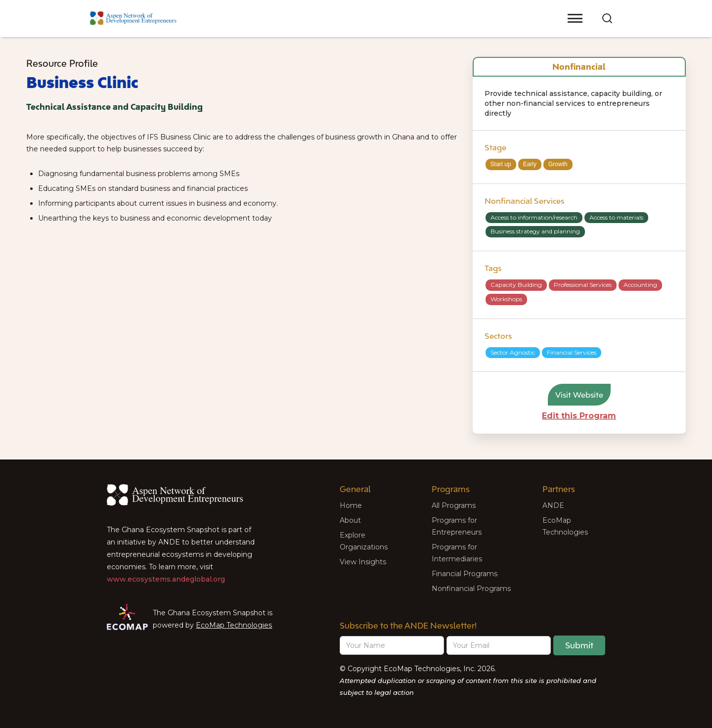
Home (351, 505)
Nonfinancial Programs (471, 589)
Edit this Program (579, 416)
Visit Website (579, 395)
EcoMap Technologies (234, 625)
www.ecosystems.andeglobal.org (166, 579)
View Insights (363, 562)
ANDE (553, 505)
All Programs (454, 505)
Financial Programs (465, 574)
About (350, 520)
